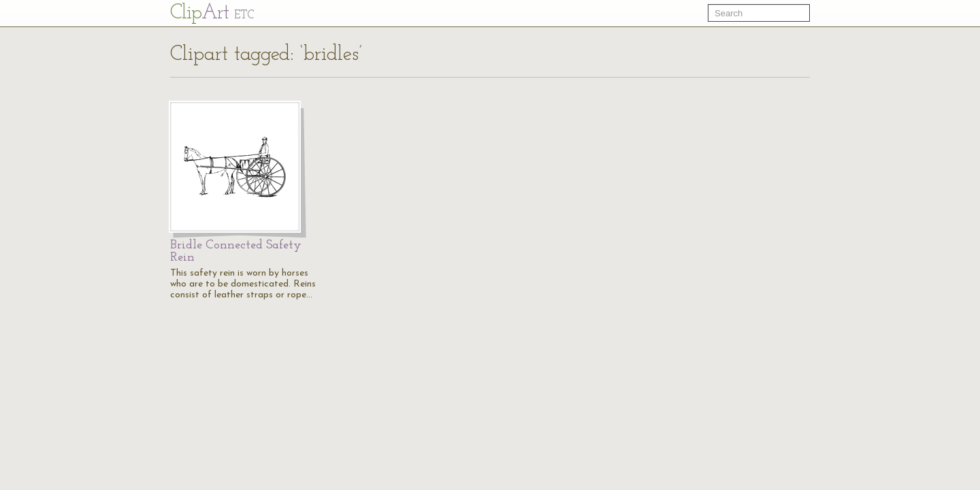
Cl (212, 13)
